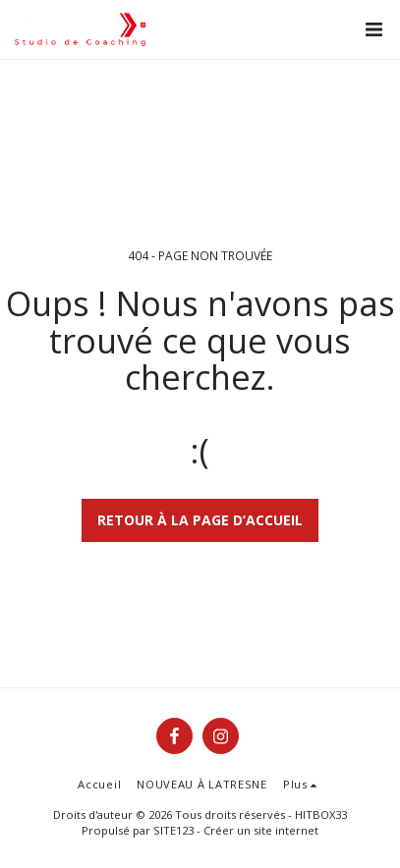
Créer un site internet (261, 830)
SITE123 (173, 830)
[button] (373, 29)
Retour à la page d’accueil (200, 520)
